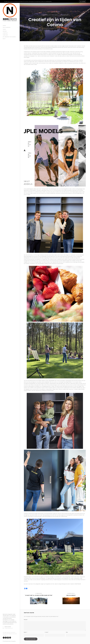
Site (67, 632)
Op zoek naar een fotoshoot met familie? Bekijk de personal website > (10, 634)
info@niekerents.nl (8, 628)
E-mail (47, 632)
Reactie (26, 620)
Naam (26, 632)
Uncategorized (64, 15)
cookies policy (49, 1)
